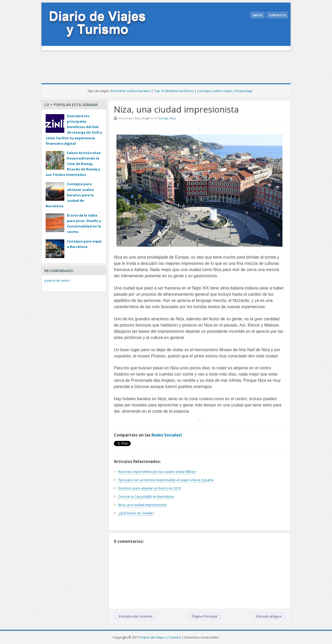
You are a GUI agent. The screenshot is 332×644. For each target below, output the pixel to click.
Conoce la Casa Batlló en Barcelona (146, 496)
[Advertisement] (136, 65)
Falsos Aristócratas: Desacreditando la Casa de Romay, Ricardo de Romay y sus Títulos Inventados (74, 164)
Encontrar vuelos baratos (130, 91)
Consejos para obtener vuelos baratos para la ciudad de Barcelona (70, 195)
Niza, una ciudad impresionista (142, 505)
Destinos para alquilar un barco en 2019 (149, 488)
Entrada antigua (269, 616)
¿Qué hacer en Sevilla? (136, 513)
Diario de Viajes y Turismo (161, 637)
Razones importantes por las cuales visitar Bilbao (157, 472)
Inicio (257, 15)
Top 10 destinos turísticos (174, 91)
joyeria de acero (57, 280)
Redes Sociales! (167, 435)
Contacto (277, 15)
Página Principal (205, 616)
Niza (173, 118)
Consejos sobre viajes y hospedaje (225, 91)
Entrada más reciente (136, 616)
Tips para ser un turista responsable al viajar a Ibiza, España (166, 480)
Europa (163, 118)
